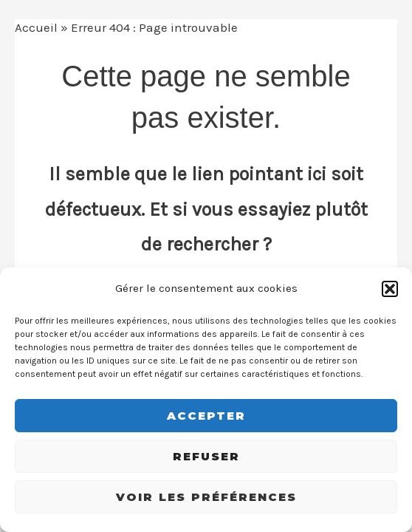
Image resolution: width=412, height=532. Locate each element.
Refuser (206, 456)
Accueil (36, 27)
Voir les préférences (206, 497)
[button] (390, 289)
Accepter (206, 416)
